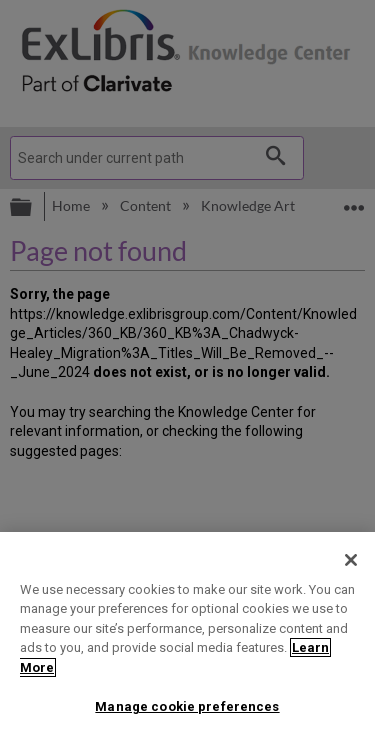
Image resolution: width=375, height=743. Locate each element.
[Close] (351, 560)
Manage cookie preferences (187, 706)
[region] (187, 637)
